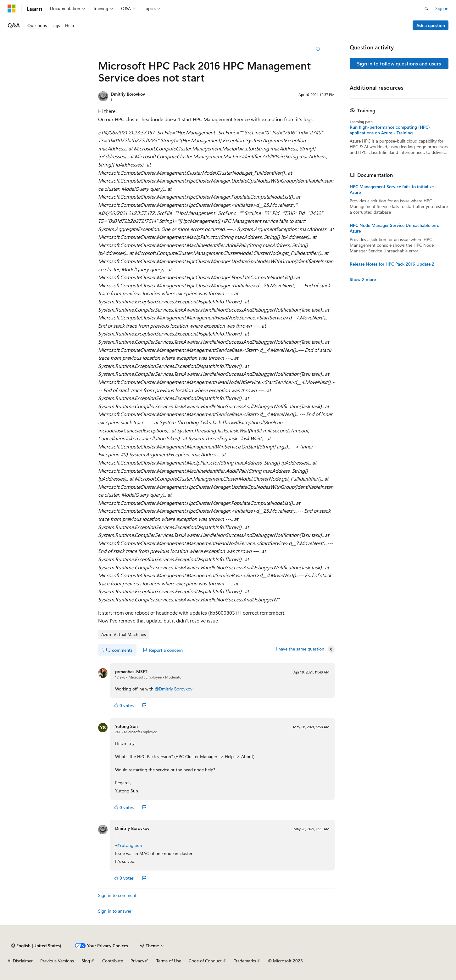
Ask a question (431, 25)
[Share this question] (329, 49)
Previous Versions (57, 961)
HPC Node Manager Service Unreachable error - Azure (397, 228)
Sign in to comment (117, 895)
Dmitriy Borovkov (128, 94)
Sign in (442, 8)
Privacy (137, 961)
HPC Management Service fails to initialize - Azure (393, 189)
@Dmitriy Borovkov (174, 689)
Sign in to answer (115, 911)
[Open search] (426, 8)
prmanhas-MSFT (131, 671)
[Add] (318, 49)
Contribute (113, 961)
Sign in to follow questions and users (399, 63)
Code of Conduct (205, 961)
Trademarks (245, 961)
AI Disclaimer (20, 961)
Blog (86, 961)
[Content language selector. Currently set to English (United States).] (36, 946)
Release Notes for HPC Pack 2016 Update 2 (392, 264)
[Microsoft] (12, 8)
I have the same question (300, 649)
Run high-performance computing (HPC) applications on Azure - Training (390, 130)
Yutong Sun (126, 726)
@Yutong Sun (129, 845)
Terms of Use (169, 961)
